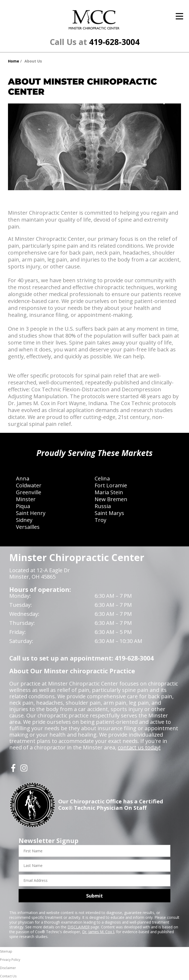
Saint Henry (31, 513)
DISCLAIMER (79, 927)
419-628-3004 (114, 42)
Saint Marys (109, 513)
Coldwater (29, 485)
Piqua (23, 506)
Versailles (28, 527)
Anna (23, 478)
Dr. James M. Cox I (98, 932)
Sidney (24, 520)
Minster (26, 499)
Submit (94, 896)
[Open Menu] (179, 16)
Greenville (29, 492)
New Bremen (111, 499)
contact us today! (139, 747)
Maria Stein (109, 492)
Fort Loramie (111, 485)
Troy (100, 520)
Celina (102, 478)
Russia (103, 506)
